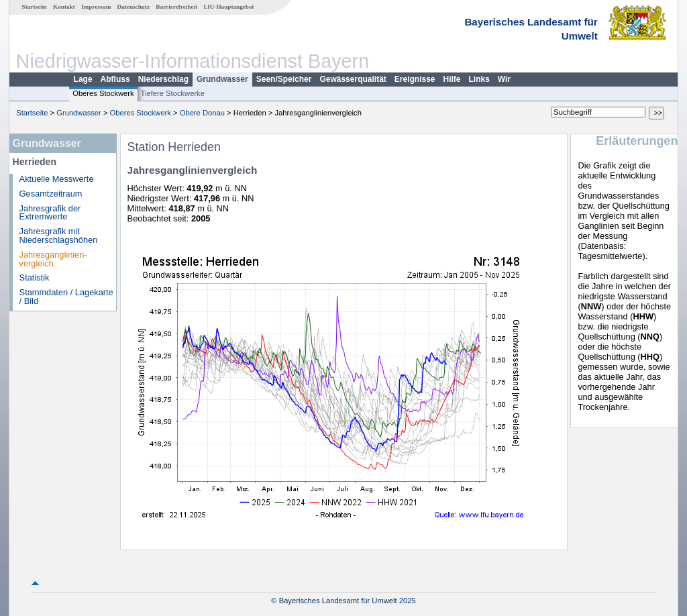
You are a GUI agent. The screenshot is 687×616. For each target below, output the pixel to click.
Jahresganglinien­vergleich (53, 259)
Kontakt (64, 7)
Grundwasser (222, 79)
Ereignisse (415, 79)
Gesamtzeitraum (51, 194)
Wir (504, 79)
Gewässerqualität (353, 79)
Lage (83, 79)
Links (479, 79)
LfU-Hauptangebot (228, 7)
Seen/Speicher (284, 79)
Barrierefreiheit (176, 7)
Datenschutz (134, 7)
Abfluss (115, 79)
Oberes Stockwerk (103, 93)
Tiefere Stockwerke (173, 93)
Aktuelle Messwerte (57, 179)
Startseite (35, 7)
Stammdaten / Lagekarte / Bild (66, 297)
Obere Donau (202, 113)
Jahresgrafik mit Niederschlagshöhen (59, 236)
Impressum (96, 7)
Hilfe (452, 79)
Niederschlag (163, 79)
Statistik (35, 277)
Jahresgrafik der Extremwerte (50, 213)
